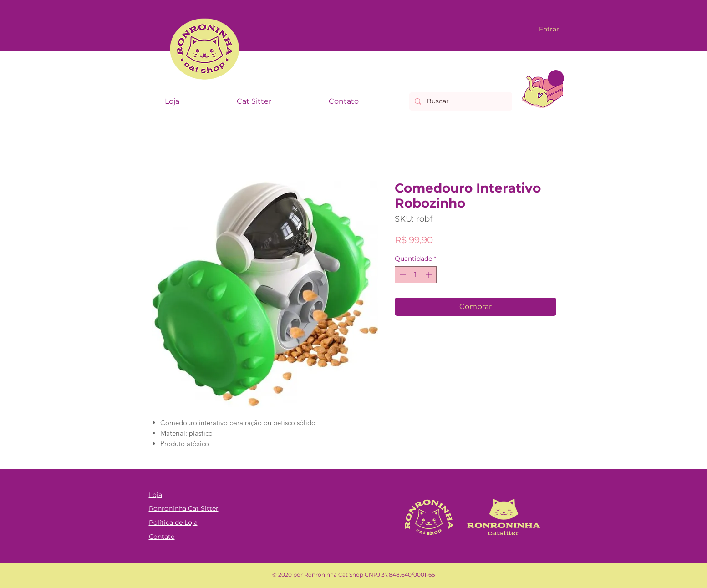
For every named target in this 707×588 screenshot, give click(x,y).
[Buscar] (460, 101)
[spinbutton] (416, 275)
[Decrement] (402, 275)
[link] (556, 78)
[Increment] (430, 275)
